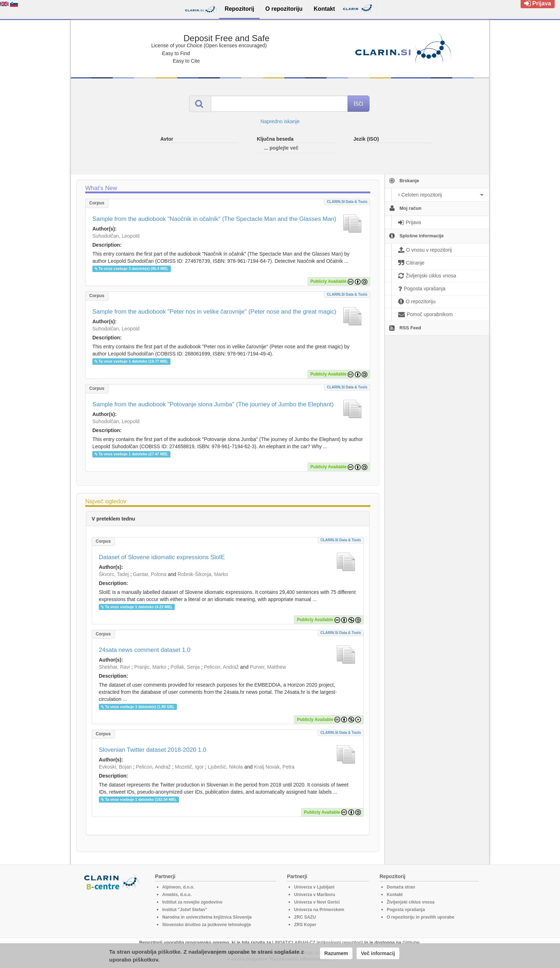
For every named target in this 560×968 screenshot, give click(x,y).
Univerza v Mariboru (315, 895)
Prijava (538, 3)
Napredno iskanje (280, 121)
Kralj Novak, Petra (274, 767)
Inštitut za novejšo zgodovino (192, 902)
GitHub (410, 943)
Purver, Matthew (268, 667)
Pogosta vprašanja (406, 910)
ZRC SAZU (305, 917)
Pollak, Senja (185, 667)
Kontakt (395, 895)
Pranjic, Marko (150, 667)
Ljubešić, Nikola (225, 767)
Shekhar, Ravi (114, 667)
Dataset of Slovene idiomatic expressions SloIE (162, 557)
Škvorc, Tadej (114, 574)
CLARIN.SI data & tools (347, 202)
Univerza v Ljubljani (314, 887)
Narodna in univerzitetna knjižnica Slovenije (207, 917)
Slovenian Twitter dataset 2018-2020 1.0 (153, 750)
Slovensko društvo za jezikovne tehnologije (207, 925)
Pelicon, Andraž (221, 667)
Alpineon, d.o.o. (178, 887)
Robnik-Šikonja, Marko (203, 574)
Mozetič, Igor (189, 767)
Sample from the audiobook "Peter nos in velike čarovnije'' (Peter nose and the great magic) (214, 312)
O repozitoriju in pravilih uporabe (421, 917)
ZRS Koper (305, 925)
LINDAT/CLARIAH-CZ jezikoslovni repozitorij (317, 943)
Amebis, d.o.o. (177, 895)
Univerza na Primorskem (319, 910)
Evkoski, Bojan (115, 767)
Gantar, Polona (149, 574)
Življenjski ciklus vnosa (411, 902)
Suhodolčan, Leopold (116, 236)
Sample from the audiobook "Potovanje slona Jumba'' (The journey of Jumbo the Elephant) (213, 404)
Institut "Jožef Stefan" (185, 910)
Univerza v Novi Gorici (317, 902)
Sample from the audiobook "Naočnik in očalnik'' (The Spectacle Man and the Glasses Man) (214, 219)
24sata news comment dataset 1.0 (145, 650)
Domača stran (401, 887)
